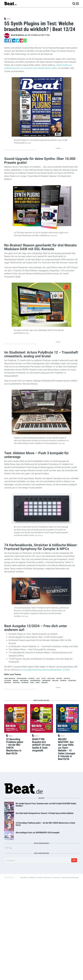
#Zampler (25, 683)
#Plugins (8, 681)
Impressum (57, 877)
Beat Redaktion (18, 35)
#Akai (32, 683)
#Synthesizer (22, 678)
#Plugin (59, 678)
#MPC (38, 683)
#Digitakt (8, 683)
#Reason (44, 683)
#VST (38, 678)
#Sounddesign (35, 681)
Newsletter (24, 877)
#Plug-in (67, 678)
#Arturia (16, 683)
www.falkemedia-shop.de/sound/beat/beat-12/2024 (46, 670)
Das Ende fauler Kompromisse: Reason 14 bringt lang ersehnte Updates (45, 813)
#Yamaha (63, 681)
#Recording (24, 681)
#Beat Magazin (10, 678)
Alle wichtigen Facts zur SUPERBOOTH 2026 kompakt (38, 833)
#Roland (55, 681)
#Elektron (72, 681)
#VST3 (44, 678)
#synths (31, 678)
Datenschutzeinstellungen (70, 877)
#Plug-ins (51, 678)
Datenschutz (48, 877)
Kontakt (40, 877)
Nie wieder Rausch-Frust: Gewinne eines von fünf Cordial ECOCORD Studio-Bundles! (46, 805)
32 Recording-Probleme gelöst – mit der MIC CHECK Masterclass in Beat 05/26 (45, 824)
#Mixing (15, 681)
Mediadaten (32, 877)
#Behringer (46, 681)
